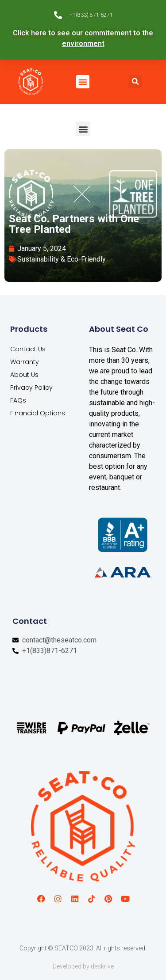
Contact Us (28, 349)
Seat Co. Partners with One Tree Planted (74, 224)
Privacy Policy (31, 387)
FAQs (18, 400)
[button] (83, 82)
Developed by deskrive (83, 966)
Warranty (25, 362)
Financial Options (38, 413)
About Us (24, 375)
